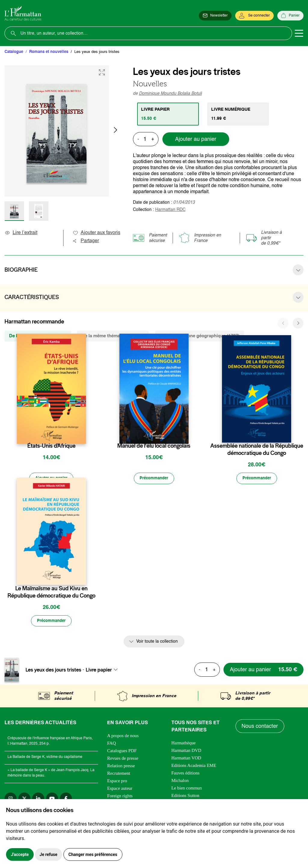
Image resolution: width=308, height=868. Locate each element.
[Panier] (290, 16)
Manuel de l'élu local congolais (154, 446)
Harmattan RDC (170, 210)
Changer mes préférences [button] (93, 854)
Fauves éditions (186, 774)
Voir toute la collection (157, 642)
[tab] (168, 114)
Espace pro (117, 782)
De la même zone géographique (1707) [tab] (199, 336)
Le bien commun (187, 789)
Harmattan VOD (186, 759)
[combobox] (103, 670)
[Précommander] (154, 479)
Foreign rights (120, 797)
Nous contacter (260, 727)
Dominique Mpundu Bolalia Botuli (170, 94)
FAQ (111, 744)
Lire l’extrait (21, 233)
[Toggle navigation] (299, 33)
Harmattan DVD (186, 751)
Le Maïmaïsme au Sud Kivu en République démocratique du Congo (51, 592)
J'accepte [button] (20, 854)
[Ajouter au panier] (51, 479)
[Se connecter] (254, 16)
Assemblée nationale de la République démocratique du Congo (257, 449)
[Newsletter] (215, 16)
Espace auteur (120, 789)
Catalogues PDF (122, 752)
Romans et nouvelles (49, 52)
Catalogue (14, 52)
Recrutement (119, 774)
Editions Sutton (185, 796)
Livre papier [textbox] (99, 670)
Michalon (180, 781)
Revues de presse (123, 759)
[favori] (82, 434)
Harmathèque (184, 744)
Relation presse (121, 767)
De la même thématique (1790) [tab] (113, 336)
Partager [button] (86, 241)
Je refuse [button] (49, 854)
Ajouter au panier (196, 139)
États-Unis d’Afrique (51, 446)
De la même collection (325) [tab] (38, 336)
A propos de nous (123, 737)
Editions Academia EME (194, 766)
